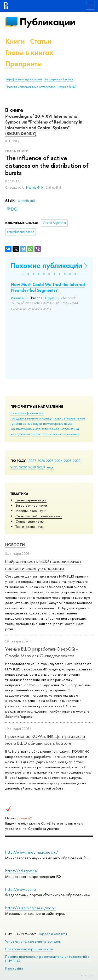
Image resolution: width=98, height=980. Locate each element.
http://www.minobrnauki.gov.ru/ (32, 852)
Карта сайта (14, 968)
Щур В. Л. (52, 298)
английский (27, 201)
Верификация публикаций (24, 79)
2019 (32, 467)
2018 (41, 467)
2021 (14, 467)
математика (70, 429)
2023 (68, 461)
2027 (32, 461)
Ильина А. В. (19, 298)
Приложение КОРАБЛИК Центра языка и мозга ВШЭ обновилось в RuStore (45, 740)
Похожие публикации (46, 265)
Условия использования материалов (33, 941)
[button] (23, 274)
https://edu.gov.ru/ (21, 871)
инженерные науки (58, 423)
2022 (77, 461)
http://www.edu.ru (21, 889)
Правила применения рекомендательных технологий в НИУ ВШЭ (47, 959)
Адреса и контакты (53, 934)
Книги (15, 41)
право (36, 434)
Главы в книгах (29, 52)
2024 (59, 461)
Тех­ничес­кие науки (30, 527)
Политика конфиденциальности (29, 949)
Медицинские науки (31, 511)
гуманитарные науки (26, 423)
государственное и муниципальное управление (48, 418)
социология (52, 434)
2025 (50, 461)
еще (50, 467)
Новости (15, 545)
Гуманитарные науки (31, 500)
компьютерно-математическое (35, 429)
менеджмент (20, 434)
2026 (41, 461)
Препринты (24, 64)
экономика (71, 434)
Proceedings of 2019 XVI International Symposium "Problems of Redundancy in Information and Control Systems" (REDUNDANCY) (44, 125)
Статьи (41, 41)
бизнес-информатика (27, 413)
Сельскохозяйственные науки (39, 516)
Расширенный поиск (59, 79)
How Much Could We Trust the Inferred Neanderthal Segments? (48, 287)
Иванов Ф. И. (35, 188)
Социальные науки (30, 521)
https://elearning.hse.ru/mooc (30, 908)
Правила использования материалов (30, 87)
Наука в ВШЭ (67, 87)
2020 (23, 467)
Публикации (47, 22)
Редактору (86, 975)
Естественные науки (31, 505)
